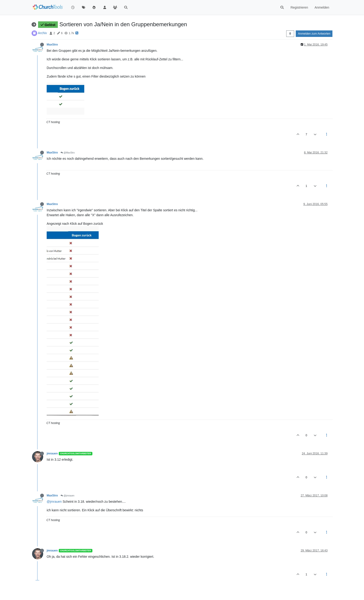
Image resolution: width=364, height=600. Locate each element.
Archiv (42, 33)
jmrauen (52, 453)
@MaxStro (68, 153)
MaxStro (52, 45)
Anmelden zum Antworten (314, 34)
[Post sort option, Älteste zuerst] (290, 34)
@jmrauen (67, 496)
